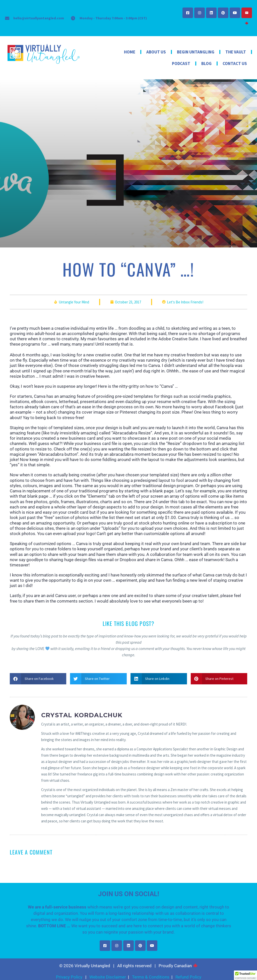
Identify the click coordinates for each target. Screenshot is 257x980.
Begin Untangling (196, 52)
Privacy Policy (69, 977)
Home (130, 52)
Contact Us (235, 63)
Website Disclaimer (108, 977)
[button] (38, 679)
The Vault (236, 52)
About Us (156, 52)
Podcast (181, 63)
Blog (206, 63)
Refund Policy (188, 977)
